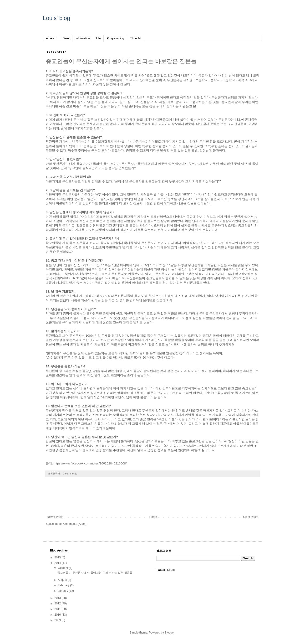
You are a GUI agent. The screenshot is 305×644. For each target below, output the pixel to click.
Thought (135, 38)
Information (83, 38)
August (63, 580)
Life (98, 38)
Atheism (51, 38)
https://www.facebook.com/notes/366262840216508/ (90, 463)
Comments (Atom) (75, 524)
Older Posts (251, 517)
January (63, 591)
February (64, 585)
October (63, 568)
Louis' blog (56, 18)
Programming (115, 38)
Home (153, 517)
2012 (58, 603)
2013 (58, 598)
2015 (58, 557)
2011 (58, 609)
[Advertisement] (152, 499)
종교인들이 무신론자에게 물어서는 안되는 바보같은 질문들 (121, 61)
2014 (58, 563)
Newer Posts (55, 517)
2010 (58, 615)
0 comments (70, 474)
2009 (58, 620)
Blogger (170, 633)
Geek (66, 38)
